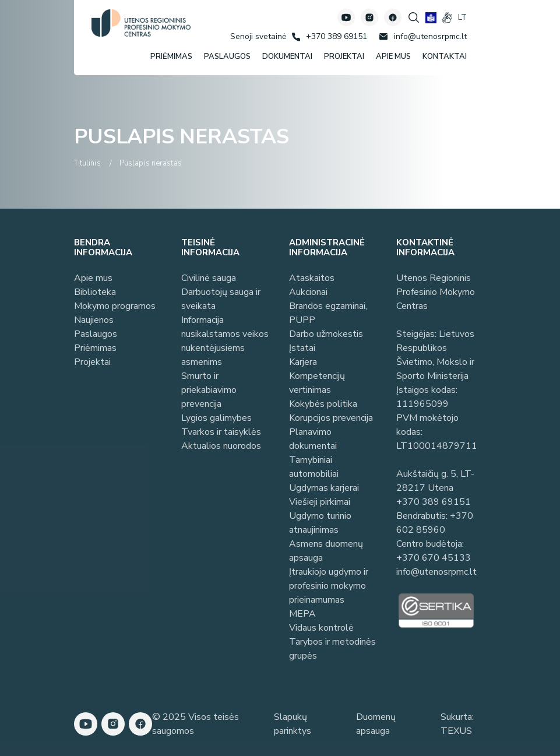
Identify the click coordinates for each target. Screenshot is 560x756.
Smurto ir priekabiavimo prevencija (209, 390)
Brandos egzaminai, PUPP (328, 313)
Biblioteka (95, 292)
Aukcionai (308, 292)
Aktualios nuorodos (221, 446)
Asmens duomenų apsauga (326, 551)
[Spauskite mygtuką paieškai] (414, 17)
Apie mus (93, 278)
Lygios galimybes (216, 418)
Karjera (303, 362)
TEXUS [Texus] (456, 731)
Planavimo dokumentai (313, 439)
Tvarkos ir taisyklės (221, 432)
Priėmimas (95, 348)
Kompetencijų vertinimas (317, 383)
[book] (431, 18)
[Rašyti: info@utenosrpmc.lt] (423, 37)
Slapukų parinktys (293, 724)
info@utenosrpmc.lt (436, 572)
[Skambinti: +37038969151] (330, 37)
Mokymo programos (115, 306)
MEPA (302, 614)
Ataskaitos (312, 278)
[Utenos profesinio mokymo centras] (141, 23)
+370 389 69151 (434, 502)
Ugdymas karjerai (324, 488)
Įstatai (302, 348)
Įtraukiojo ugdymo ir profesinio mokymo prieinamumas (329, 586)
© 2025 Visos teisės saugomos (196, 724)
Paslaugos (96, 334)
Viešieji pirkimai (320, 502)
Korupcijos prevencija (331, 418)
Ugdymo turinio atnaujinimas (320, 523)
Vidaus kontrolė (321, 628)
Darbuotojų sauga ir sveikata (221, 299)
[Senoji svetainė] (258, 36)
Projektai (92, 362)
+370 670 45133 (434, 558)
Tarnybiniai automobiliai (314, 467)
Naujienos (94, 320)
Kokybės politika (323, 404)
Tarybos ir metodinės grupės (332, 649)
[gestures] (447, 18)
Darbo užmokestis (326, 334)
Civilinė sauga (209, 278)
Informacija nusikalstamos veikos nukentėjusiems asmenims (225, 341)
